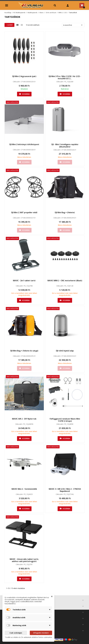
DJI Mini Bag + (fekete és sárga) (24, 351)
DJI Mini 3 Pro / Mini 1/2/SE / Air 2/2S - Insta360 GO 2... (65, 77)
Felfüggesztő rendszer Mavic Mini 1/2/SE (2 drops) (65, 420)
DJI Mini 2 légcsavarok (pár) (24, 76)
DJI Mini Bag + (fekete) (65, 212)
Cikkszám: (17, 82)
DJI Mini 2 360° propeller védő (24, 212)
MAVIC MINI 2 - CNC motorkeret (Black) (65, 281)
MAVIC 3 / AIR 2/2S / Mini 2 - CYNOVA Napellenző (65, 490)
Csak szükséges (16, 633)
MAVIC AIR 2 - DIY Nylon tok (24, 419)
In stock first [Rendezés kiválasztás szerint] (73, 25)
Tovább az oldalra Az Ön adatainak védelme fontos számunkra (28, 637)
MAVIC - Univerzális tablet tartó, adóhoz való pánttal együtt (24, 560)
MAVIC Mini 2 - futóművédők (24, 489)
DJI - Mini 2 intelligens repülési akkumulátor (65, 146)
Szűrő (9, 25)
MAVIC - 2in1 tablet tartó (24, 281)
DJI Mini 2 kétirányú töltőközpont (24, 144)
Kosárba (24, 94)
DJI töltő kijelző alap (65, 351)
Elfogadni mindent (41, 633)
